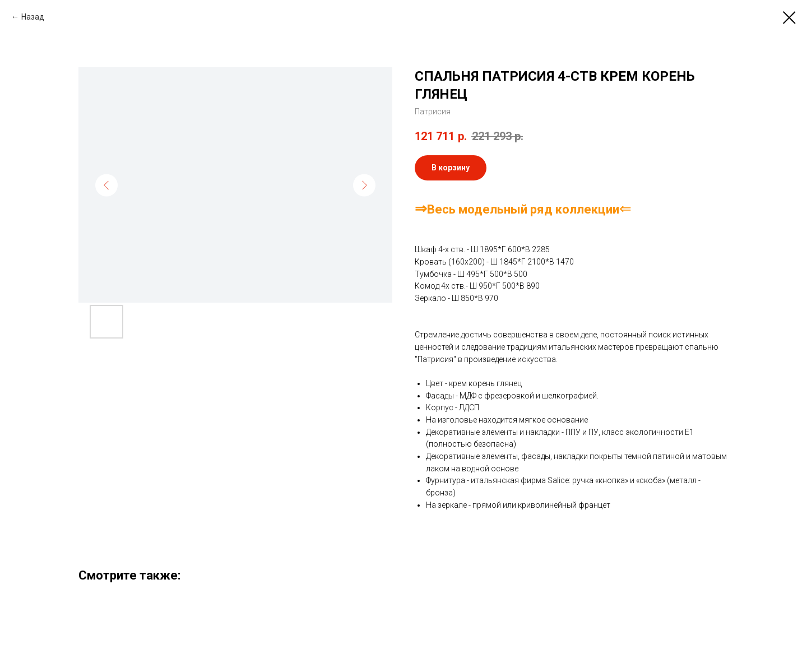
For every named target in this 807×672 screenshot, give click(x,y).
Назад (33, 17)
